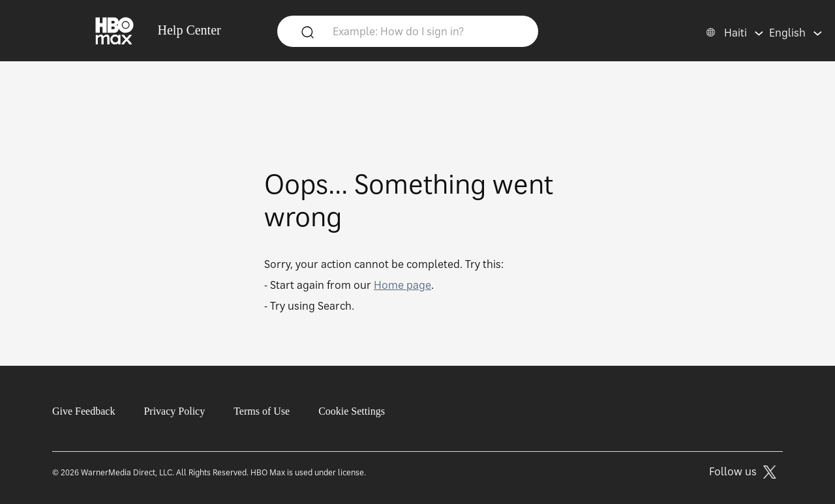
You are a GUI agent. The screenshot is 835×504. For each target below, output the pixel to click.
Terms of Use (262, 411)
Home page (402, 285)
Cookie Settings (352, 411)
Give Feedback (83, 411)
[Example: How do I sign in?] (427, 31)
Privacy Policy (174, 411)
